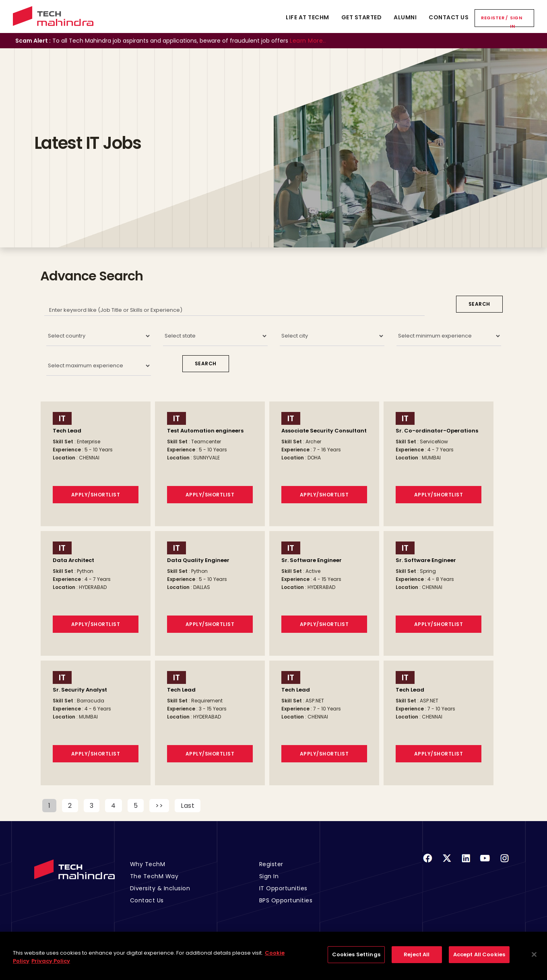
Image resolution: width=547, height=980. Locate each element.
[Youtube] (485, 863)
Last (188, 806)
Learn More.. (308, 41)
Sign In (516, 22)
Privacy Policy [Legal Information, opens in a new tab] (51, 965)
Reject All (417, 959)
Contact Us (449, 17)
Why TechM (148, 864)
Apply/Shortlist (96, 495)
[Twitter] (447, 863)
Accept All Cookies (479, 959)
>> (159, 806)
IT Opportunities (283, 888)
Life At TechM (308, 17)
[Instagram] (504, 863)
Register (493, 18)
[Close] (534, 959)
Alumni (405, 17)
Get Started (362, 17)
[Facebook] (427, 863)
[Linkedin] (466, 863)
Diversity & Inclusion (160, 888)
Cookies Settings (356, 959)
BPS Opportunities (286, 900)
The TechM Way (154, 876)
